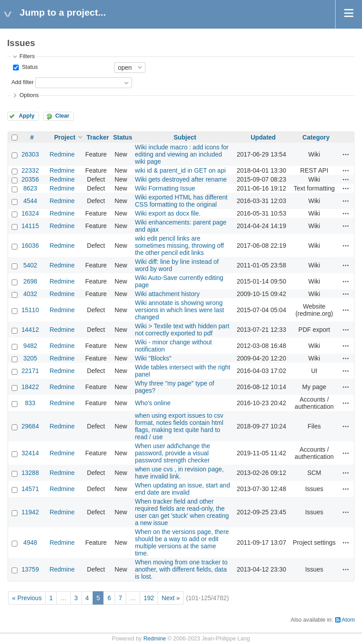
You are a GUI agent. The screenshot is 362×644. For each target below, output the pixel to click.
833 (30, 403)
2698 (30, 281)
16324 (30, 213)
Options (29, 95)
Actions (346, 154)
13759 (30, 569)
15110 (30, 310)
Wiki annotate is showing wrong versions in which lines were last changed (179, 310)
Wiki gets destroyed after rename (181, 179)
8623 (30, 188)
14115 (30, 226)
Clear (62, 116)
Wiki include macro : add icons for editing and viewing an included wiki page (181, 154)
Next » (170, 598)
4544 (30, 201)
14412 (30, 330)
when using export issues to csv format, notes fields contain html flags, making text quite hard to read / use (179, 426)
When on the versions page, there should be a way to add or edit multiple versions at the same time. (182, 542)
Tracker (98, 137)
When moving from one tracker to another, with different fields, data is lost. (181, 569)
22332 (30, 170)
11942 (30, 512)
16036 (30, 246)
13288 (30, 473)
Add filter (22, 82)
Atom (348, 620)
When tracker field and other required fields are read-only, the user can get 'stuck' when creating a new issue (182, 512)
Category (316, 137)
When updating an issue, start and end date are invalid (182, 489)
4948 (30, 542)
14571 (30, 489)
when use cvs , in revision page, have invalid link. (179, 473)
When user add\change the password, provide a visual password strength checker (172, 453)
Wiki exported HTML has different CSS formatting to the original (181, 201)
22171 (30, 371)
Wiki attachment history (167, 294)
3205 (30, 358)
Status (29, 67)
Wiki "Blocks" (153, 358)
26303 (30, 154)
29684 (30, 426)
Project (65, 137)
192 (149, 598)
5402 (30, 265)
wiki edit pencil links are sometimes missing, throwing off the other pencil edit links (179, 246)
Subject (185, 137)
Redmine (62, 154)
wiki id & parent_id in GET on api (180, 170)
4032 (30, 294)
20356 (30, 179)
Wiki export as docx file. (168, 213)
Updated (263, 137)
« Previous (27, 598)
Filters (27, 56)
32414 (30, 453)
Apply (27, 116)
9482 (30, 346)
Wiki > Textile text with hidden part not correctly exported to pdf (182, 330)
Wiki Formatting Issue (165, 188)
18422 (30, 387)
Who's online (153, 403)
